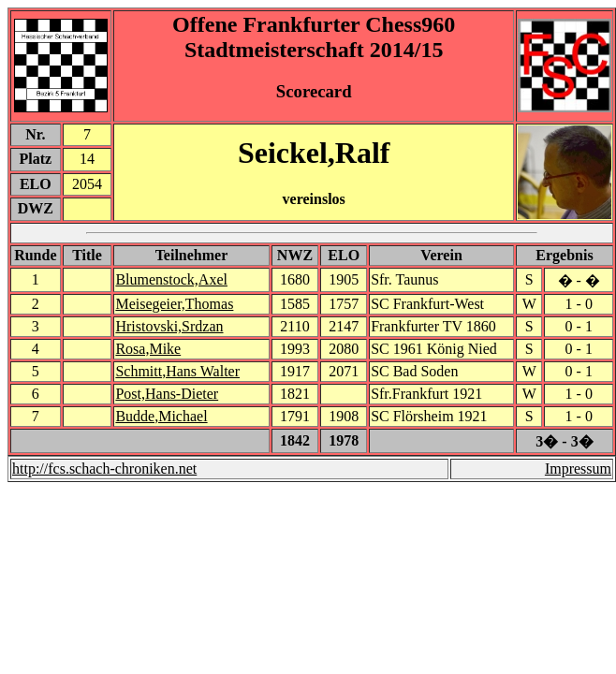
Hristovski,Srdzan (169, 326)
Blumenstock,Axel (171, 279)
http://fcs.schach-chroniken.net (104, 469)
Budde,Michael (161, 416)
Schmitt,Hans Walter (177, 371)
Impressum (578, 469)
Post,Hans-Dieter (167, 394)
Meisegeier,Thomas (174, 304)
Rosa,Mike (148, 349)
